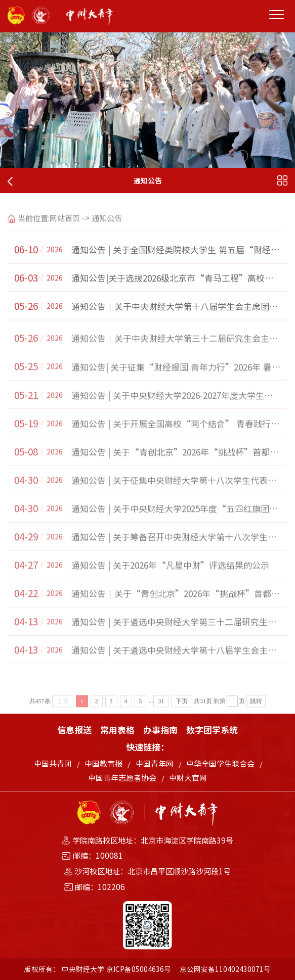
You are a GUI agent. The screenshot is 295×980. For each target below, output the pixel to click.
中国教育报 (103, 763)
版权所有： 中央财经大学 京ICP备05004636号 (98, 969)
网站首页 (65, 226)
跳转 (256, 711)
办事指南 (160, 730)
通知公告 (107, 226)
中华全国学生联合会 (220, 763)
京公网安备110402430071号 (225, 969)
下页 (182, 711)
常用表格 (117, 730)
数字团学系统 (212, 730)
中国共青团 (53, 763)
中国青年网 (155, 763)
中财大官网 (188, 778)
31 (161, 711)
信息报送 (74, 730)
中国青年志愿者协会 (122, 778)
